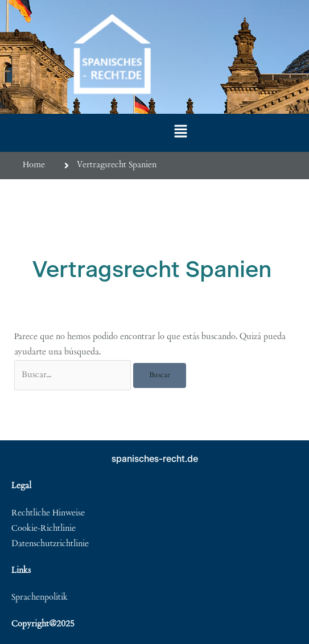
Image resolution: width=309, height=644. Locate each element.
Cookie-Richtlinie (44, 529)
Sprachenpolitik (40, 598)
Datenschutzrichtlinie (50, 544)
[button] (181, 133)
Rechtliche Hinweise (48, 513)
